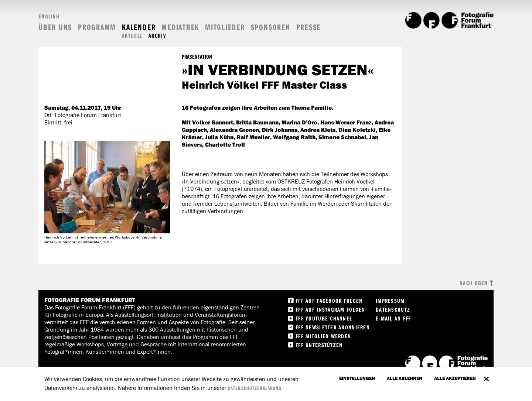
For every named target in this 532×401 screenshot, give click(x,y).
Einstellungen (357, 378)
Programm (97, 27)
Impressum (390, 301)
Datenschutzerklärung (255, 388)
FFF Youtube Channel (324, 318)
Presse (309, 27)
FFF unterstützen (319, 345)
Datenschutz (393, 309)
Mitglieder (225, 27)
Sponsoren (271, 27)
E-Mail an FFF (393, 318)
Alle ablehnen (405, 378)
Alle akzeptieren (455, 378)
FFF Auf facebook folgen (329, 301)
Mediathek (180, 27)
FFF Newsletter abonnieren (333, 327)
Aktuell (132, 36)
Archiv (157, 36)
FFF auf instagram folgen (330, 309)
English (49, 16)
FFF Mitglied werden (323, 336)
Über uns (55, 27)
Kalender (139, 27)
